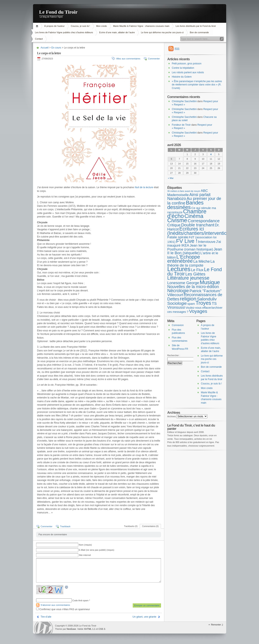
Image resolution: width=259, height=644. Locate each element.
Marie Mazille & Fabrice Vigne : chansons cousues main (141, 26)
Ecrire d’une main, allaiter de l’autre (117, 32)
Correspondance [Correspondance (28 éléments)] (204, 221)
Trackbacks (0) (131, 526)
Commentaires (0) (150, 526)
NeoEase (71, 629)
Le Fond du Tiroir (58, 12)
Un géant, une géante (144, 617)
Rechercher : (174, 355)
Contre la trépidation (183, 68)
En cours (56, 48)
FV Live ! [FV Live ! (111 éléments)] (187, 241)
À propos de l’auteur (54, 26)
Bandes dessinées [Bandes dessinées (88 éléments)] (186, 205)
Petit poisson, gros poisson (187, 64)
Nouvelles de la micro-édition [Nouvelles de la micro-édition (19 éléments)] (193, 287)
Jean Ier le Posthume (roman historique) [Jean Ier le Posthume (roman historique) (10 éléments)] (190, 247)
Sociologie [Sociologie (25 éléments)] (177, 303)
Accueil (38, 26)
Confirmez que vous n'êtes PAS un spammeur (63, 609)
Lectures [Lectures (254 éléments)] (179, 269)
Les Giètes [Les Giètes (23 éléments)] (195, 274)
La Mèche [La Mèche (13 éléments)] (202, 261)
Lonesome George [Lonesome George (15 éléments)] (183, 283)
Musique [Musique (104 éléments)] (210, 282)
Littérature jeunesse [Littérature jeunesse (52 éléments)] (188, 278)
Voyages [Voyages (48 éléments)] (198, 311)
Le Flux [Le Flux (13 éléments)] (197, 270)
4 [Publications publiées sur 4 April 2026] (211, 154)
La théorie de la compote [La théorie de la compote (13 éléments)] (191, 263)
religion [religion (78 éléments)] (188, 299)
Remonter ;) (217, 625)
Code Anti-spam (80, 600)
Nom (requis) (85, 545)
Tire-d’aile (46, 617)
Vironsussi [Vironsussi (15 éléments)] (176, 307)
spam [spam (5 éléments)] (191, 304)
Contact (39, 39)
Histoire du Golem (182, 77)
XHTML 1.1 (90, 629)
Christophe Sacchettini (184, 101)
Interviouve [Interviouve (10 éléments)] (207, 242)
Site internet (85, 555)
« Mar (171, 178)
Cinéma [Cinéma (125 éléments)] (194, 216)
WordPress (44, 628)
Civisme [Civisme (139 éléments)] (177, 220)
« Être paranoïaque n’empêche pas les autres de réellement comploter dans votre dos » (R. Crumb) (197, 85)
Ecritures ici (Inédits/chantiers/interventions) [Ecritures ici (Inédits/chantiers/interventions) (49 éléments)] (200, 231)
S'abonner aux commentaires (55, 605)
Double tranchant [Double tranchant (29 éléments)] (198, 225)
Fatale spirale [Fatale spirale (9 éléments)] (178, 237)
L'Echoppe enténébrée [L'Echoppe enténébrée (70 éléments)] (184, 259)
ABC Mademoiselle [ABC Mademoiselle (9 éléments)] (188, 193)
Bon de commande (199, 32)
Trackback (65, 526)
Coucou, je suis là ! (80, 26)
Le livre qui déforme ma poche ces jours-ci (162, 32)
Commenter (154, 59)
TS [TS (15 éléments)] (214, 303)
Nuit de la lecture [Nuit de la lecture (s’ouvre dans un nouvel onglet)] (144, 187)
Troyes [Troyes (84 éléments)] (203, 303)
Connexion (178, 325)
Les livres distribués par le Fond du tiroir (196, 26)
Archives (172, 416)
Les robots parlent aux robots (188, 72)
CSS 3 (102, 629)
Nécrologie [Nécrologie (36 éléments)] (178, 291)
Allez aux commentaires (128, 59)
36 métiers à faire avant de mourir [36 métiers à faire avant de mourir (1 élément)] (184, 191)
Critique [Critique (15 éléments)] (174, 225)
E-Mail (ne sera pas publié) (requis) (97, 550)
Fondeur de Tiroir (181, 125)
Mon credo (102, 26)
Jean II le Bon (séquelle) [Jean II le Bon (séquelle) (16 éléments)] (195, 251)
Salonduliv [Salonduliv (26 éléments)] (207, 299)
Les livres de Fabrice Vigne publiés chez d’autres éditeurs (64, 32)
